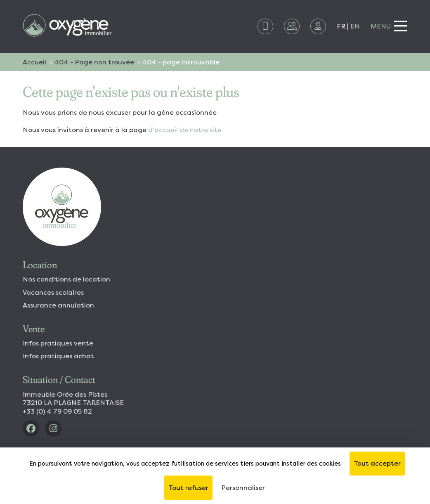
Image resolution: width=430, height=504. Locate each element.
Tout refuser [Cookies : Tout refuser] (188, 488)
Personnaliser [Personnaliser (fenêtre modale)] (243, 488)
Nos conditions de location (66, 279)
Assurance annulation (58, 305)
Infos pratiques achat (58, 356)
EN (355, 26)
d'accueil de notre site (185, 130)
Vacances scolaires (53, 292)
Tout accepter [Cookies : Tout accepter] (377, 463)
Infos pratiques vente (58, 343)
